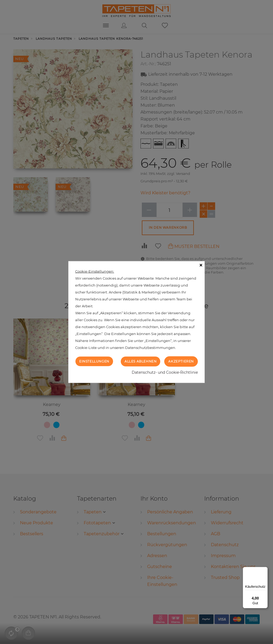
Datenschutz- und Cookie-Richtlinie (165, 372)
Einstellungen (94, 361)
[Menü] (264, 570)
